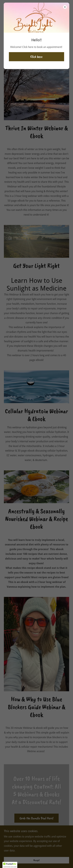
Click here (36, 57)
